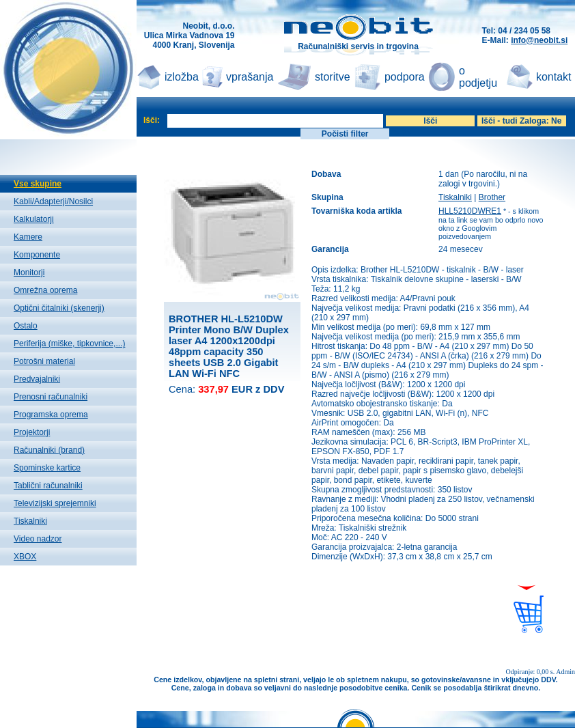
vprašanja (250, 77)
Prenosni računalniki (51, 397)
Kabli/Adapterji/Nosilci (53, 201)
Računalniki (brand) (49, 450)
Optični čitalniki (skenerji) (59, 308)
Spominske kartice (47, 468)
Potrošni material (44, 361)
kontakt (554, 77)
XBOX (25, 557)
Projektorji (32, 432)
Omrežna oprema (45, 290)
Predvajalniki (37, 379)
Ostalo (26, 326)
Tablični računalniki (48, 486)
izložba (182, 77)
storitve (333, 77)
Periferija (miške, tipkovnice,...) (69, 344)
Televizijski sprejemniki (55, 503)
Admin (565, 672)
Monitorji (29, 272)
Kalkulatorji (34, 219)
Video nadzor (38, 539)
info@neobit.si (539, 40)
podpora (405, 77)
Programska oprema (51, 415)
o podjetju (478, 77)
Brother (492, 197)
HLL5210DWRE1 (470, 211)
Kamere (28, 237)
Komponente (37, 255)
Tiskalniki (30, 521)
